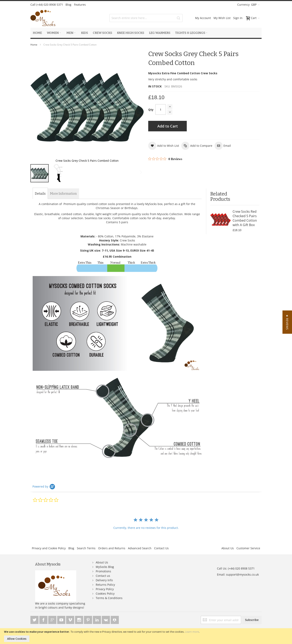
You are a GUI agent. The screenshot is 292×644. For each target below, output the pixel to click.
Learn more (192, 632)
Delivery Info (104, 580)
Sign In (238, 18)
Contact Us (161, 548)
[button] (136, 107)
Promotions (103, 571)
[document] (146, 636)
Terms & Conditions (109, 598)
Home (34, 45)
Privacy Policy (105, 589)
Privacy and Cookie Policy (49, 548)
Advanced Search (140, 548)
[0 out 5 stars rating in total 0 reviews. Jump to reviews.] (165, 159)
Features (80, 5)
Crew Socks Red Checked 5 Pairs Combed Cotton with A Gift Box (245, 218)
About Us (228, 548)
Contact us (103, 576)
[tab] (40, 194)
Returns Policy (105, 585)
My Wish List (222, 18)
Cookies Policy (105, 594)
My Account (203, 18)
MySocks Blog (105, 567)
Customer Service (248, 548)
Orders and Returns (112, 548)
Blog (68, 5)
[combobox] (146, 18)
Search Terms (86, 548)
